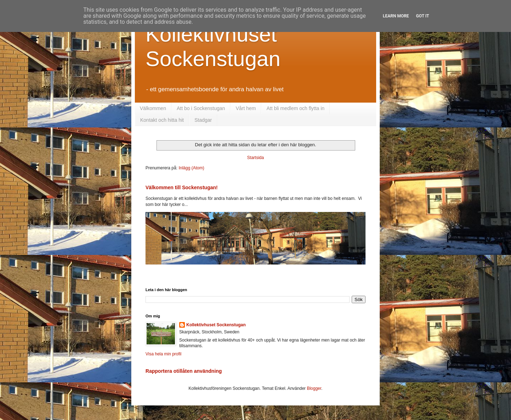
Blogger (314, 388)
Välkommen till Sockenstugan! (182, 187)
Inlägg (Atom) (191, 168)
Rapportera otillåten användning (184, 371)
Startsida (255, 158)
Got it (422, 16)
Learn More (396, 16)
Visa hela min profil (163, 354)
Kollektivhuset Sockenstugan (216, 325)
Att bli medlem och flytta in (295, 108)
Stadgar (203, 120)
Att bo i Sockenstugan (201, 108)
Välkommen (153, 108)
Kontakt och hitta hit (162, 120)
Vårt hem (246, 108)
